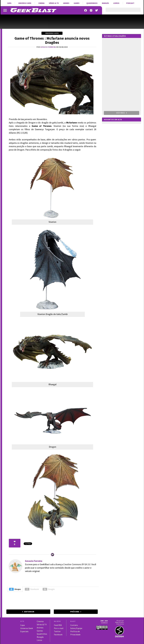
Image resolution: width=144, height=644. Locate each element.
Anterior (29, 612)
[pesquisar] (121, 11)
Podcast (130, 3)
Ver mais (122, 113)
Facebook (32, 589)
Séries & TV (54, 3)
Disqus (15, 589)
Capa (9, 3)
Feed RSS (58, 625)
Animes (66, 3)
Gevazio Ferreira (34, 561)
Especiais (24, 631)
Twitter (57, 631)
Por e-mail (59, 628)
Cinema (41, 3)
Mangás (105, 3)
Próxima (75, 612)
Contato (74, 625)
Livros (116, 3)
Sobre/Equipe (76, 628)
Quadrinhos (92, 3)
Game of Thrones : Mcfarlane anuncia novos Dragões (52, 40)
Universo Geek (25, 3)
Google (49, 589)
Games (77, 3)
